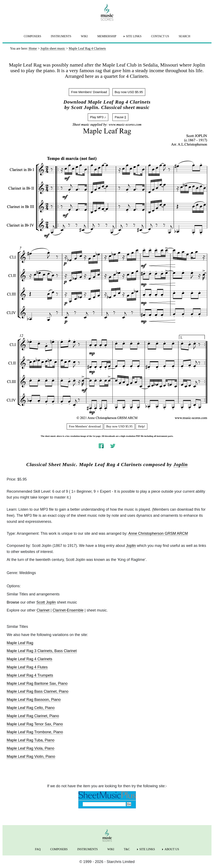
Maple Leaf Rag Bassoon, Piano (34, 700)
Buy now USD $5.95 (129, 92)
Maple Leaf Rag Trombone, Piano (35, 732)
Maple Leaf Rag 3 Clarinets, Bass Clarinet (42, 651)
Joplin (181, 464)
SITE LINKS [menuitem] (134, 36)
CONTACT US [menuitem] (160, 36)
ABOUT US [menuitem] (172, 849)
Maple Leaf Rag (20, 643)
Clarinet (43, 610)
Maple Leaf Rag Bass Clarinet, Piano (38, 691)
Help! (141, 426)
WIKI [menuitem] (84, 36)
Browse (13, 602)
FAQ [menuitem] (38, 849)
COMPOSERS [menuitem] (32, 36)
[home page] (107, 12)
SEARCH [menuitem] (184, 36)
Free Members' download (85, 426)
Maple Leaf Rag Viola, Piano (31, 748)
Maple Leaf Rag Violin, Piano (31, 756)
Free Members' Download (89, 92)
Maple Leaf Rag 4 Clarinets (29, 659)
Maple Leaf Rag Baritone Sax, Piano (37, 683)
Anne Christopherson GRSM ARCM (158, 533)
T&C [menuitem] (127, 849)
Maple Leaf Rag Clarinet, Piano (33, 716)
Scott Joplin (46, 602)
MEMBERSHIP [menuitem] (107, 36)
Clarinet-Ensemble (68, 610)
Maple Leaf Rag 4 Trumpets (30, 675)
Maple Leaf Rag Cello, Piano (31, 708)
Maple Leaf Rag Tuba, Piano (31, 740)
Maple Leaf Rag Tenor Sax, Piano (35, 724)
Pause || (120, 117)
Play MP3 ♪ (98, 117)
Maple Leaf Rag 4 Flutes (27, 667)
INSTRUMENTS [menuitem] (61, 36)
